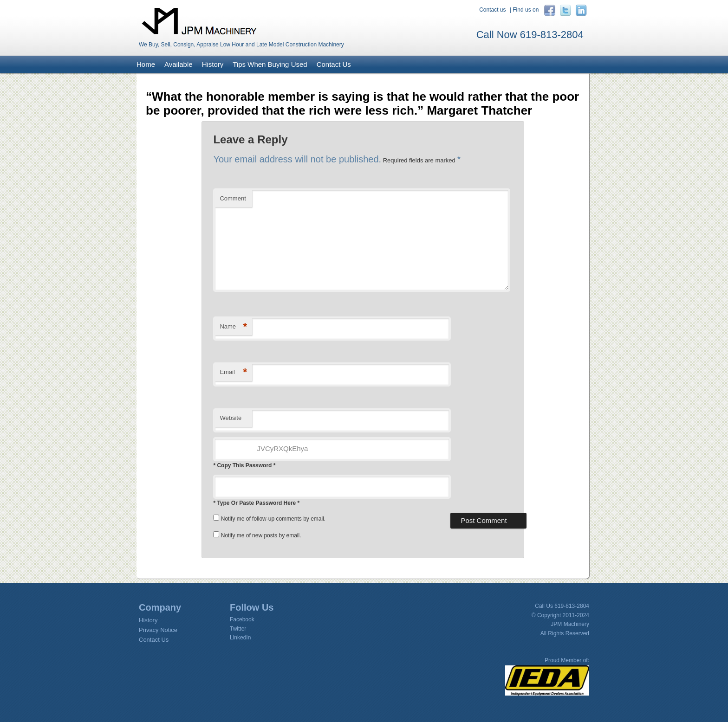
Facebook (242, 619)
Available (179, 64)
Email (233, 372)
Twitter (238, 629)
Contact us (492, 10)
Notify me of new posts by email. (261, 535)
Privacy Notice (158, 630)
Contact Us (334, 64)
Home (146, 64)
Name (233, 327)
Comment (233, 198)
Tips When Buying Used (270, 64)
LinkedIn (240, 638)
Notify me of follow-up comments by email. (273, 519)
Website (231, 418)
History (213, 64)
